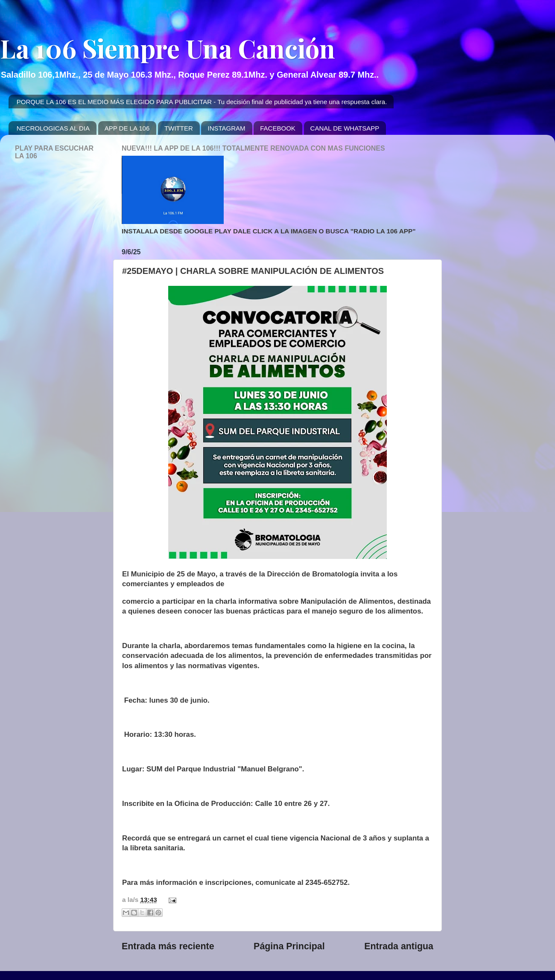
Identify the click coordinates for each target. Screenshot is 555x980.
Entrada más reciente (168, 946)
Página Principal (289, 946)
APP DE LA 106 (127, 128)
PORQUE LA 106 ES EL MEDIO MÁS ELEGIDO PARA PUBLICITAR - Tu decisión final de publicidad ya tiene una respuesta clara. (202, 102)
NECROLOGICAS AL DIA (53, 128)
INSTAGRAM (226, 128)
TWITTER (179, 128)
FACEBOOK (278, 128)
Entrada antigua (399, 946)
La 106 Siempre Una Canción (168, 48)
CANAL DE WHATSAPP (345, 128)
